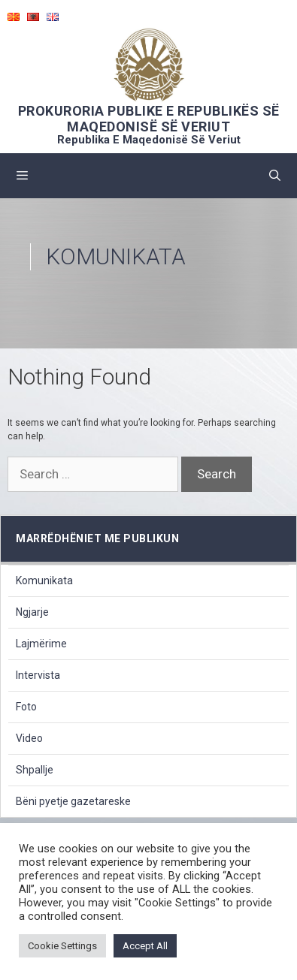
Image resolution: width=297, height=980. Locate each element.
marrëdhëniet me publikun (97, 538)
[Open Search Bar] (275, 176)
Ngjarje (32, 612)
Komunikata (44, 580)
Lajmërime (41, 644)
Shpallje (35, 770)
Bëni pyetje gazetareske (73, 801)
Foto (26, 707)
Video (29, 738)
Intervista (38, 675)
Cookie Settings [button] (62, 946)
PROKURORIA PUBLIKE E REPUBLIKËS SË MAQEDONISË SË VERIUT (149, 119)
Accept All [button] (145, 946)
